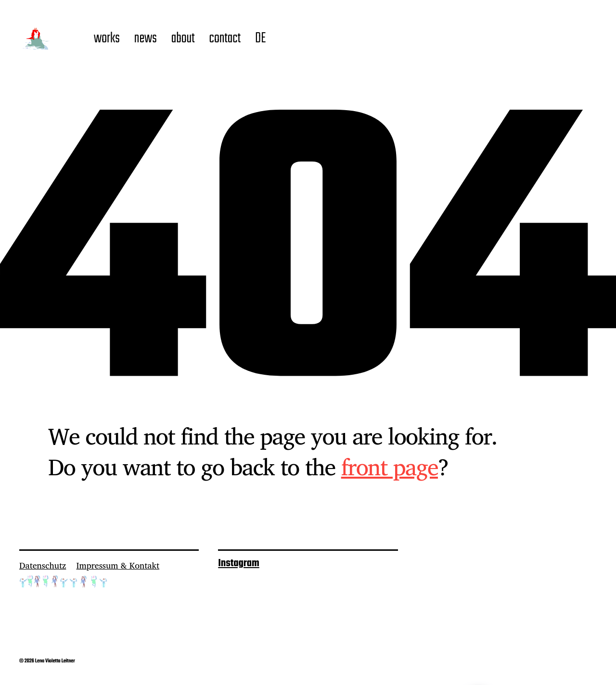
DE (260, 39)
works (107, 39)
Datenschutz (43, 565)
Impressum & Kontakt (118, 565)
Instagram (238, 563)
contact (225, 39)
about (183, 39)
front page (390, 467)
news (146, 39)
